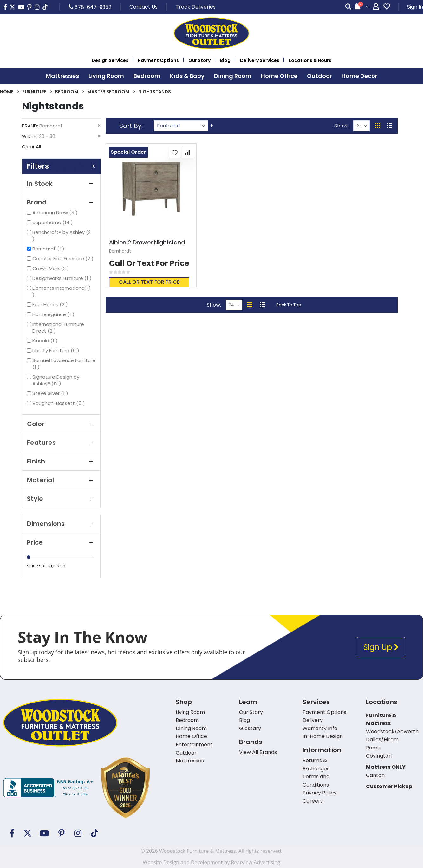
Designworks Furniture (63, 278)
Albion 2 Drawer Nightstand (147, 243)
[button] (175, 152)
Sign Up (381, 647)
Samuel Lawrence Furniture (64, 364)
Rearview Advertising (255, 862)
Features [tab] (61, 443)
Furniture (34, 92)
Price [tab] (61, 542)
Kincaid (46, 341)
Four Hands (51, 304)
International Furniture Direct (58, 327)
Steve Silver (51, 393)
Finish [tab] (61, 461)
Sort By (130, 126)
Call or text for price (149, 282)
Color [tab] (61, 424)
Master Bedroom (108, 92)
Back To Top (289, 305)
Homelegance (54, 314)
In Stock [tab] (61, 184)
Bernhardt (49, 249)
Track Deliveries (196, 7)
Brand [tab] (61, 202)
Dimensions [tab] (61, 524)
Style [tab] (61, 499)
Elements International (62, 291)
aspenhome (53, 222)
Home (7, 92)
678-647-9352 (90, 7)
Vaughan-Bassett (59, 403)
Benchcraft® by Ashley (62, 236)
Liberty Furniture (57, 350)
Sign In (415, 7)
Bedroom (67, 92)
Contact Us (143, 7)
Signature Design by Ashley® (56, 380)
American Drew (56, 213)
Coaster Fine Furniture (64, 259)
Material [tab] (61, 480)
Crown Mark (52, 268)
